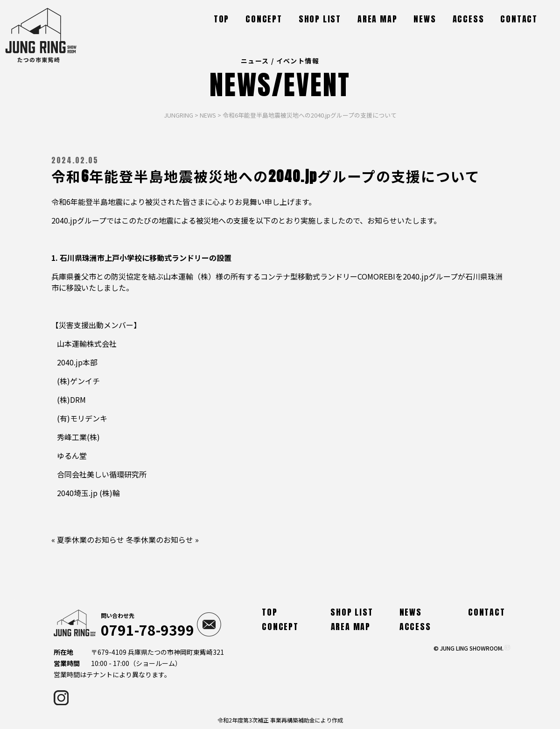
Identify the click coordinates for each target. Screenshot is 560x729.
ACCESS (469, 19)
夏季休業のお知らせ (91, 540)
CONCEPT (264, 19)
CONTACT (519, 19)
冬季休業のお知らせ (160, 540)
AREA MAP (377, 19)
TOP (221, 19)
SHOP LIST (320, 19)
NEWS (425, 19)
